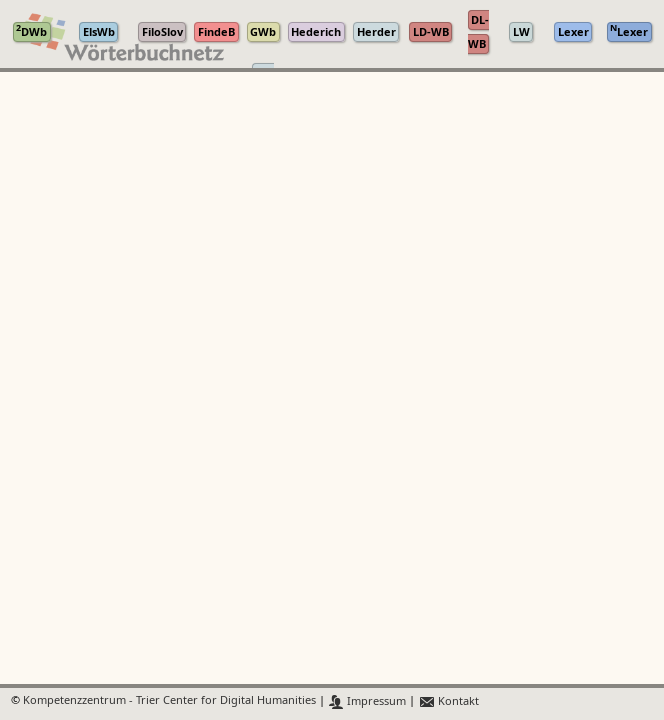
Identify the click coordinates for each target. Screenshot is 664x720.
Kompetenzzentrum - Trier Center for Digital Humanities (169, 701)
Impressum (367, 701)
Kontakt (448, 701)
